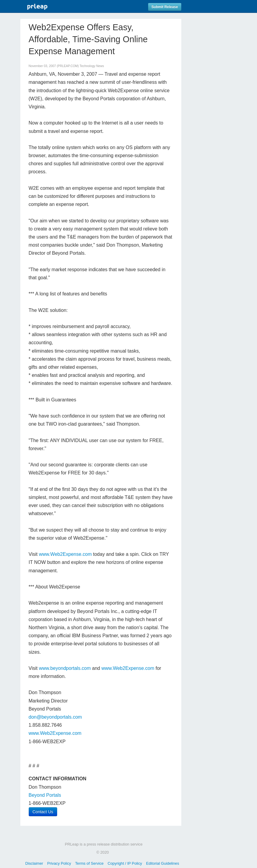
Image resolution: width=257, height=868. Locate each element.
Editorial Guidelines (162, 863)
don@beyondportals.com (55, 717)
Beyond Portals (45, 795)
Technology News (92, 66)
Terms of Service (89, 863)
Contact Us (43, 812)
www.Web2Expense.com (65, 554)
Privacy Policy (59, 863)
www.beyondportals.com (65, 668)
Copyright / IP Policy (125, 863)
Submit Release (165, 7)
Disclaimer (34, 863)
